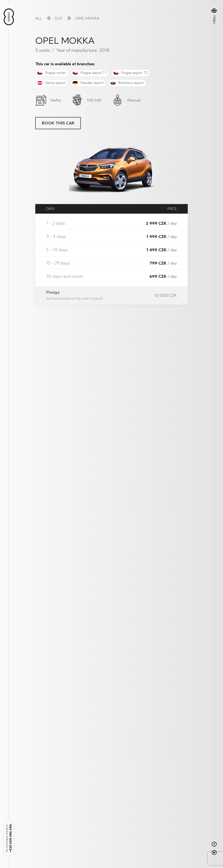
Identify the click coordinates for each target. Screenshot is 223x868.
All (39, 18)
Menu (215, 16)
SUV (58, 18)
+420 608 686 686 (9, 838)
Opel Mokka (87, 18)
